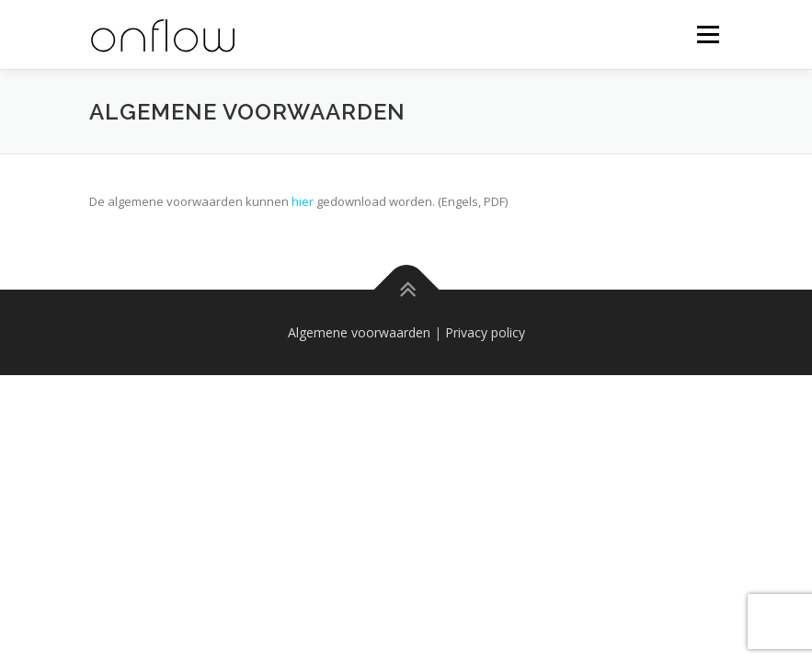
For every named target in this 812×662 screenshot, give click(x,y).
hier (303, 201)
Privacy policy (485, 332)
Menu (708, 34)
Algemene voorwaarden (359, 332)
